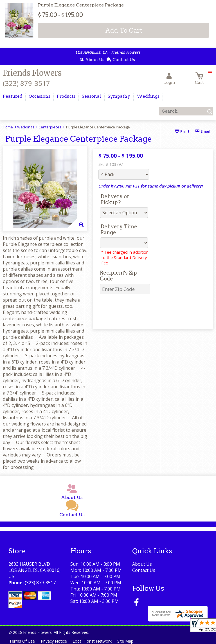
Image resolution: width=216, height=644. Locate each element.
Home (8, 127)
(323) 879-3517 (26, 83)
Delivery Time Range (119, 229)
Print (182, 131)
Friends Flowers (32, 73)
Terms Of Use (23, 641)
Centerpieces (50, 127)
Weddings (26, 127)
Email (203, 131)
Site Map (129, 641)
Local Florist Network (95, 641)
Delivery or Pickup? (115, 199)
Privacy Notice (55, 641)
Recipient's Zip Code (118, 276)
